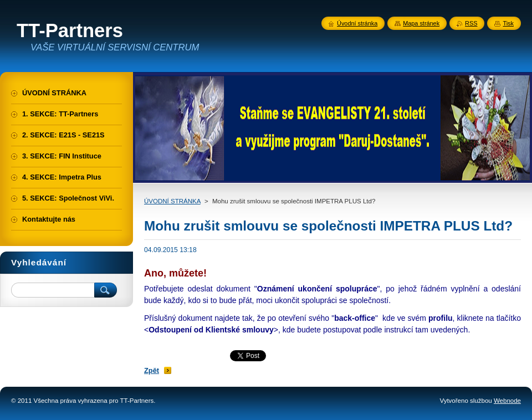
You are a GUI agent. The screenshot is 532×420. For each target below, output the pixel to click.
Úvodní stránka (357, 23)
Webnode (507, 401)
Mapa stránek (421, 23)
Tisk (508, 23)
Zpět (152, 370)
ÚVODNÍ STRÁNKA (172, 201)
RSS (471, 23)
